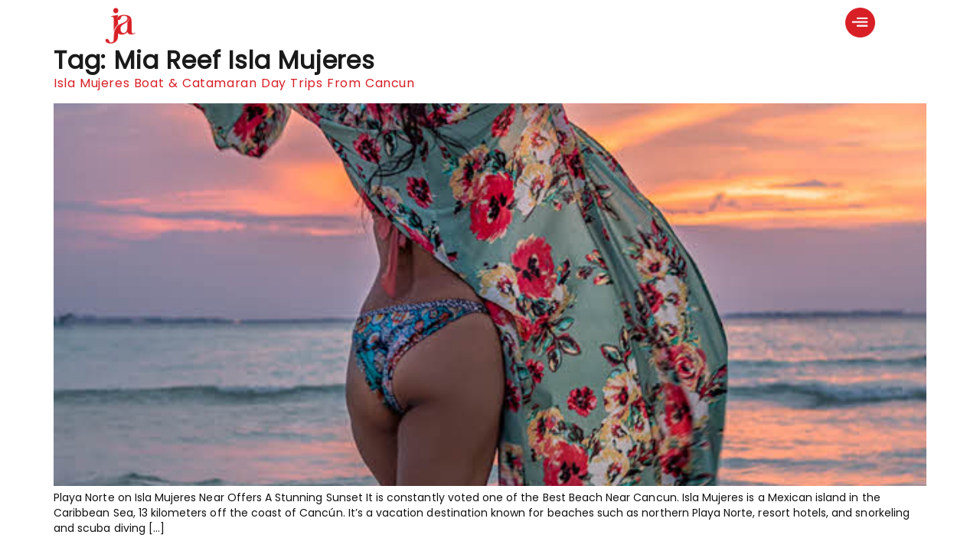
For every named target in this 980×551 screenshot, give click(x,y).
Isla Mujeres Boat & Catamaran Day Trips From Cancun (234, 83)
